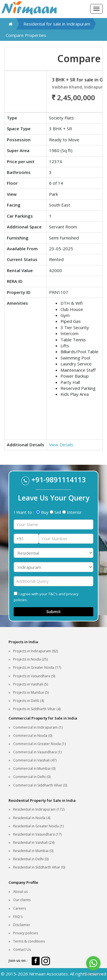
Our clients (22, 900)
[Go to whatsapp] (93, 963)
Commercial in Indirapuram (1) (38, 727)
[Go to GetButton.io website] (93, 974)
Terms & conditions (29, 941)
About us (20, 892)
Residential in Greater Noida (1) (38, 826)
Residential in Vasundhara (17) (37, 834)
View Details (61, 445)
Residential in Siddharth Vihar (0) (39, 867)
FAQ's (18, 917)
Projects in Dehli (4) (29, 701)
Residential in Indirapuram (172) (39, 809)
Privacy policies (26, 933)
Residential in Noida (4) (32, 818)
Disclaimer (22, 925)
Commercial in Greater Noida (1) (39, 744)
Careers (20, 908)
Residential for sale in (57, 24)
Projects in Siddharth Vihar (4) (37, 709)
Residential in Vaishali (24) (34, 843)
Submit (53, 612)
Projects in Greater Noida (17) (37, 667)
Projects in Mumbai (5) (31, 692)
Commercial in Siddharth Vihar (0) (40, 785)
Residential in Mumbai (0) (33, 851)
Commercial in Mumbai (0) (34, 768)
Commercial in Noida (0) (33, 736)
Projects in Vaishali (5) (31, 684)
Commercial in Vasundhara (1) (37, 752)
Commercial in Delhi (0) (32, 777)
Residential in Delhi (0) (31, 859)
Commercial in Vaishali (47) (35, 760)
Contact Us (22, 949)
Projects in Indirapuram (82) (36, 651)
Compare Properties (26, 35)
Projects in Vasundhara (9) (34, 676)
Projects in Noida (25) (30, 659)
